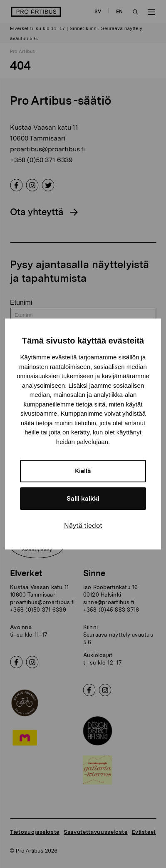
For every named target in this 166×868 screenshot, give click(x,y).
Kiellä (83, 471)
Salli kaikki (83, 499)
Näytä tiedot (83, 526)
